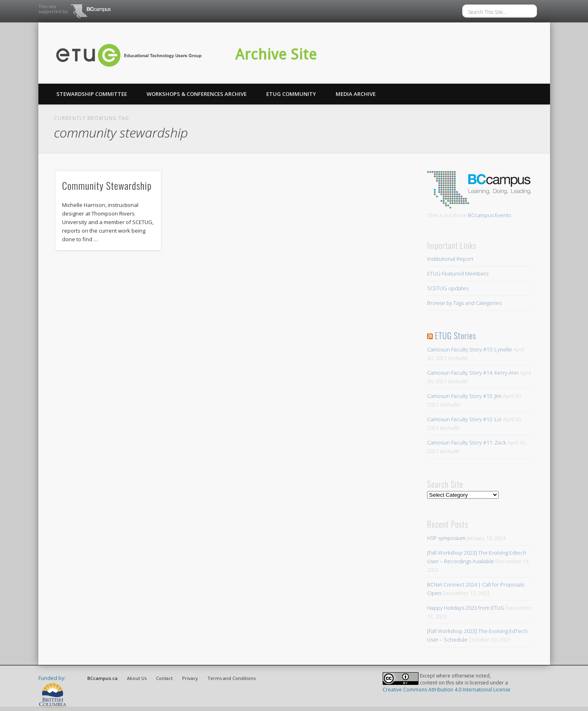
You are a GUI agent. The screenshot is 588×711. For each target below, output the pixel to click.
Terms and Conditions (232, 678)
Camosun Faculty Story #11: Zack (467, 442)
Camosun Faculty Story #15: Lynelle (470, 349)
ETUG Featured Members (458, 273)
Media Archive (356, 94)
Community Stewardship (107, 185)
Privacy (190, 678)
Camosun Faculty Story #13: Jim (464, 396)
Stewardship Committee (92, 94)
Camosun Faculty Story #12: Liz (464, 419)
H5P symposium (446, 538)
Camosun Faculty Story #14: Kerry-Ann (473, 373)
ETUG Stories (455, 336)
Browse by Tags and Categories (464, 303)
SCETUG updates (448, 288)
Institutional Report (450, 259)
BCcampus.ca (102, 678)
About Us (137, 678)
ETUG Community (291, 94)
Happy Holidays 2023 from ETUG (466, 608)
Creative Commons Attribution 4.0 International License (447, 690)
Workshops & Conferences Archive (197, 94)
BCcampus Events (489, 215)
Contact (164, 678)
